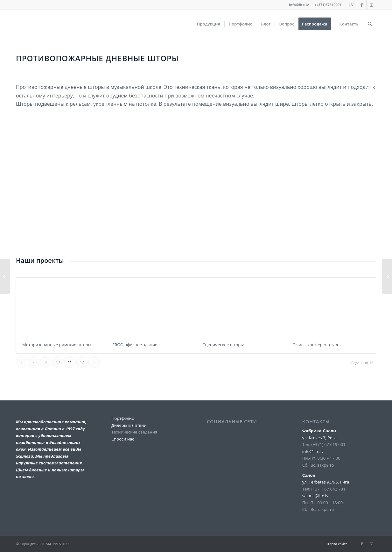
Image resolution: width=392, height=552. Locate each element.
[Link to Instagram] (371, 5)
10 (58, 362)
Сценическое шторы (223, 345)
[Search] (370, 24)
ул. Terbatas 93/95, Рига (326, 482)
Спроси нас (123, 439)
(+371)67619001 (328, 5)
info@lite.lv (299, 5)
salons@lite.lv (315, 496)
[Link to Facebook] (362, 5)
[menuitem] (328, 5)
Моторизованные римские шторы (57, 345)
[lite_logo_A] (16, 24)
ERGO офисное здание (135, 345)
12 (82, 362)
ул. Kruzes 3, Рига (319, 438)
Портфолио (123, 418)
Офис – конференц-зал (315, 345)
